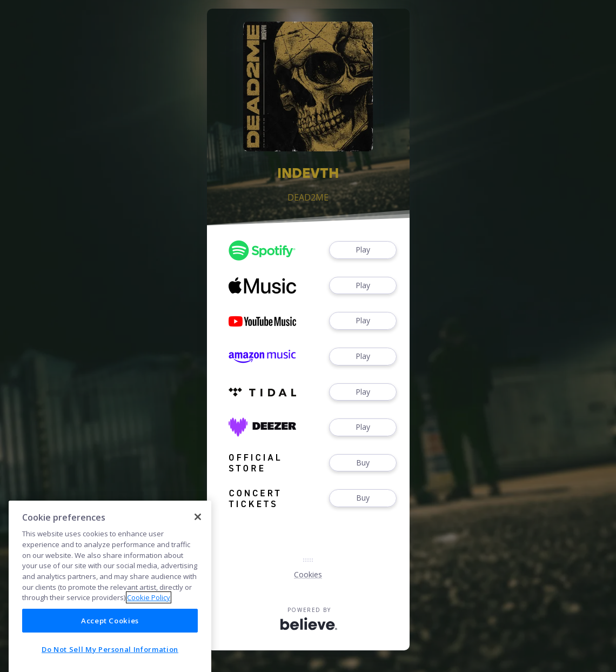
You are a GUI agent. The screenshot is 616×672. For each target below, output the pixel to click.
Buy (363, 463)
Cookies (308, 574)
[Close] (198, 555)
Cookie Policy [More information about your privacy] (149, 636)
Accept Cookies (110, 658)
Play (363, 250)
